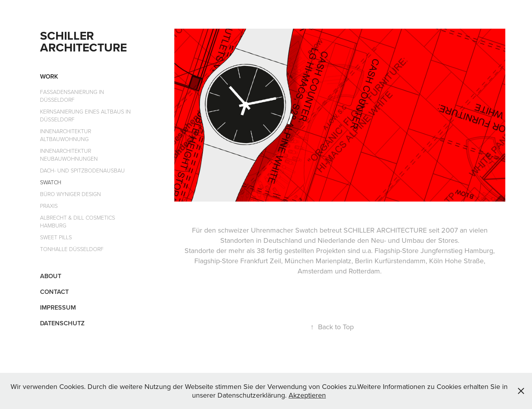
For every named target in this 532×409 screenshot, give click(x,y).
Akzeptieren (307, 395)
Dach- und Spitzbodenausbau (82, 170)
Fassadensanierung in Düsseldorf (72, 96)
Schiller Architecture (83, 41)
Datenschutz (62, 323)
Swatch (51, 182)
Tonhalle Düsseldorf (72, 249)
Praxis (49, 206)
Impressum (58, 307)
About (51, 276)
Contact (54, 292)
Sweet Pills (56, 237)
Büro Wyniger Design (70, 194)
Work (49, 76)
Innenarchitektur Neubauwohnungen (69, 155)
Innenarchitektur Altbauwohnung (66, 135)
